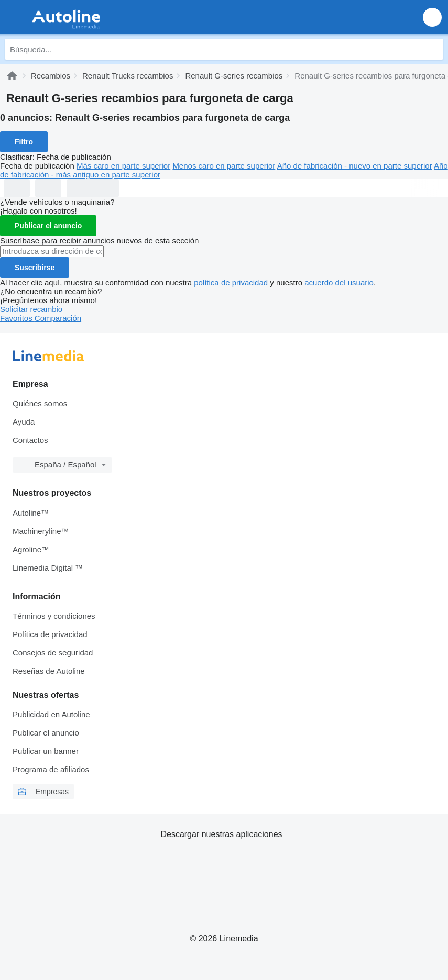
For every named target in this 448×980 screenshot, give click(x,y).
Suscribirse (35, 268)
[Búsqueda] (433, 49)
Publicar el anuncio (48, 226)
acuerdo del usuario (339, 282)
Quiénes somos (40, 403)
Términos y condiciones (54, 616)
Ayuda (24, 422)
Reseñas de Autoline (49, 671)
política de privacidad (231, 282)
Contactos (30, 440)
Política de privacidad (50, 634)
